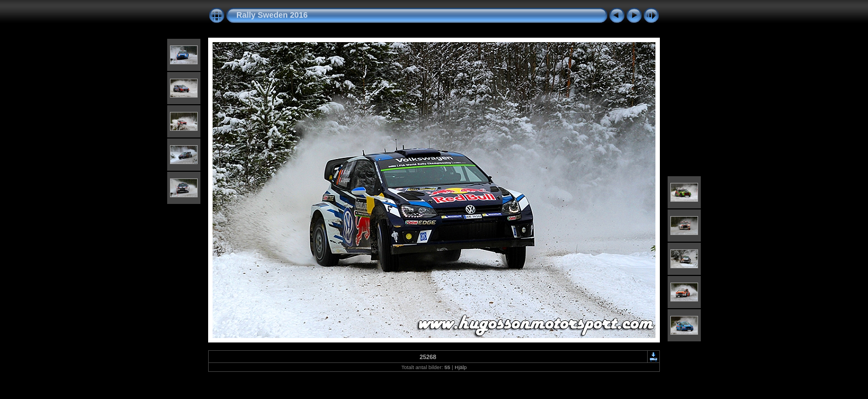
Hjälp (461, 367)
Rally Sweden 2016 (272, 15)
